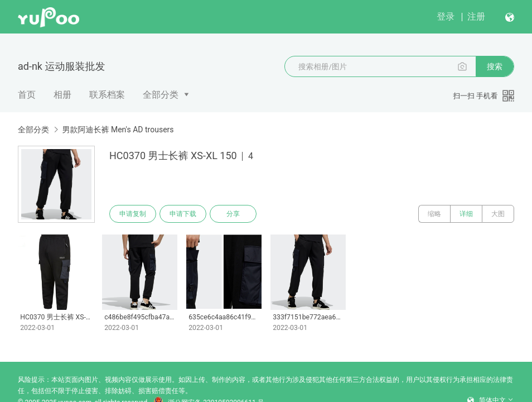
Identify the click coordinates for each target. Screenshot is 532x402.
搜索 (495, 66)
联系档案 (107, 95)
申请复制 (133, 214)
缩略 (434, 214)
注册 (476, 16)
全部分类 (161, 95)
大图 (498, 214)
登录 (446, 16)
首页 (27, 95)
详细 (466, 214)
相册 (62, 95)
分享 (233, 214)
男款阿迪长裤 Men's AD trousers (118, 130)
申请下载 (183, 214)
